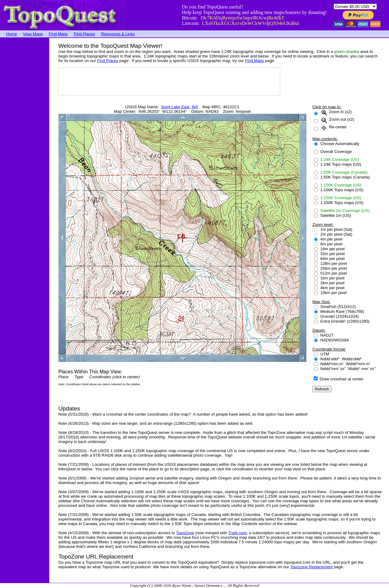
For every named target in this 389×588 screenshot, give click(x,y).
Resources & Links (118, 34)
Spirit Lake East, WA (179, 107)
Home (12, 34)
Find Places (84, 34)
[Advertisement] (24, 129)
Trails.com (238, 533)
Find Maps (58, 34)
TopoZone (185, 533)
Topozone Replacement (312, 567)
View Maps (33, 34)
